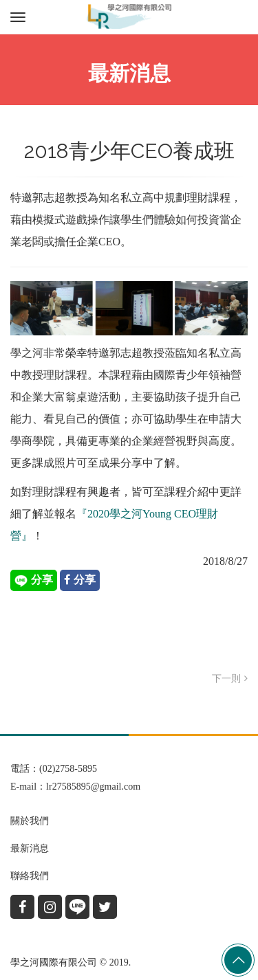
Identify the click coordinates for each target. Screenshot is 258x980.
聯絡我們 (30, 876)
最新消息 (30, 848)
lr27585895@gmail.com (93, 787)
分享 (34, 581)
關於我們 (30, 821)
